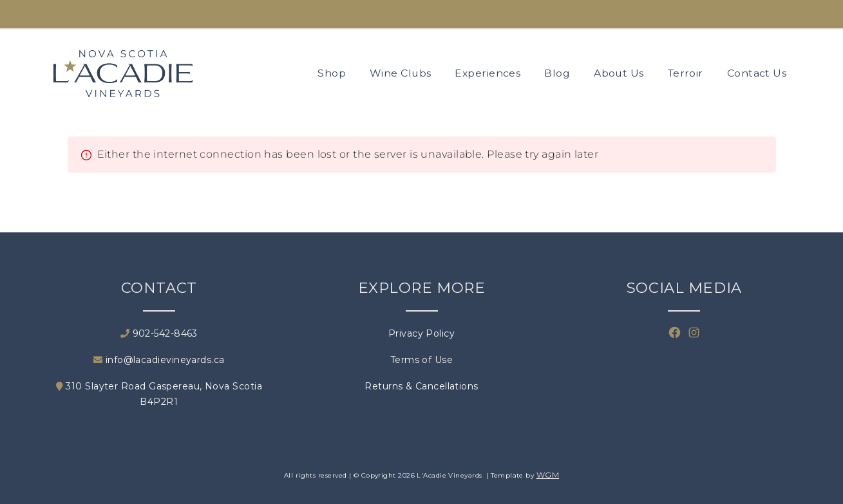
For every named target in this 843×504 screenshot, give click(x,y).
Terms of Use (421, 360)
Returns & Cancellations (421, 386)
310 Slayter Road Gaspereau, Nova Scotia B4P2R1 (159, 394)
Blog (557, 73)
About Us (619, 73)
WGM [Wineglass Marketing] (548, 475)
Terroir (686, 73)
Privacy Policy (421, 333)
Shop (332, 73)
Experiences (488, 73)
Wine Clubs (401, 73)
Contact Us (757, 73)
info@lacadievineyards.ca (159, 360)
